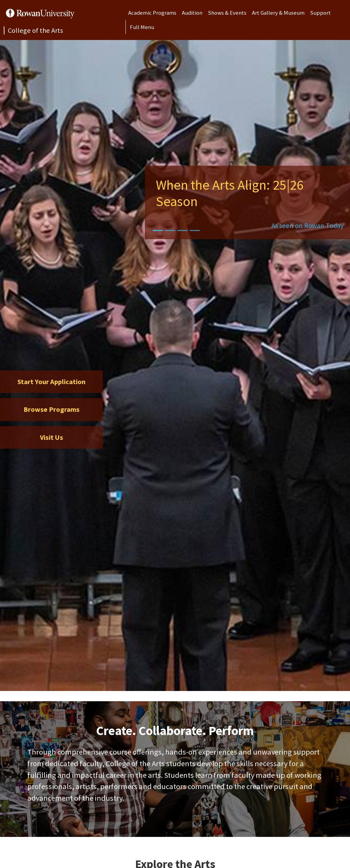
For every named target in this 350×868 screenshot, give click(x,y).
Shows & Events (227, 13)
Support (320, 13)
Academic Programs (152, 13)
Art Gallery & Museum (278, 13)
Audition (192, 13)
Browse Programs (52, 409)
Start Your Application (51, 382)
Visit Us (52, 437)
